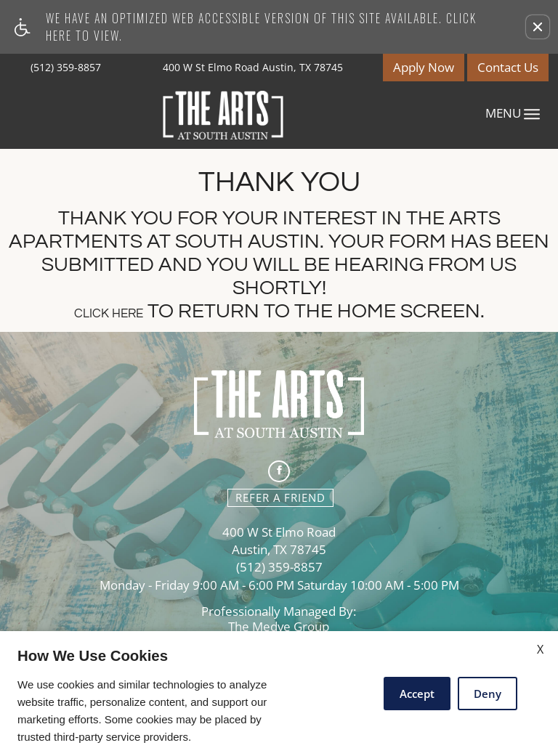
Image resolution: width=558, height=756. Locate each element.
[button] (538, 27)
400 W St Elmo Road (279, 533)
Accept (417, 694)
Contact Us (508, 67)
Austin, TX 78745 (279, 550)
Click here (109, 314)
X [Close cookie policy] (540, 649)
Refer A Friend (280, 497)
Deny (488, 694)
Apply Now (424, 67)
